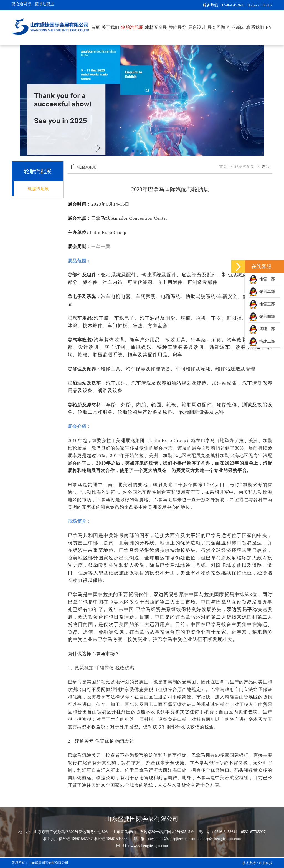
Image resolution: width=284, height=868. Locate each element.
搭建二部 (262, 341)
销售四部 (262, 316)
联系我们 (255, 27)
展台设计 (197, 27)
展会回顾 (216, 27)
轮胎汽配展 (132, 27)
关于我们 (110, 27)
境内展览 (177, 27)
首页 (95, 27)
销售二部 (262, 292)
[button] (133, 151)
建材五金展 (156, 27)
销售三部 (262, 304)
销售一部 (262, 279)
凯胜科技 (266, 863)
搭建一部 (262, 329)
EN (269, 27)
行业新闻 (236, 27)
